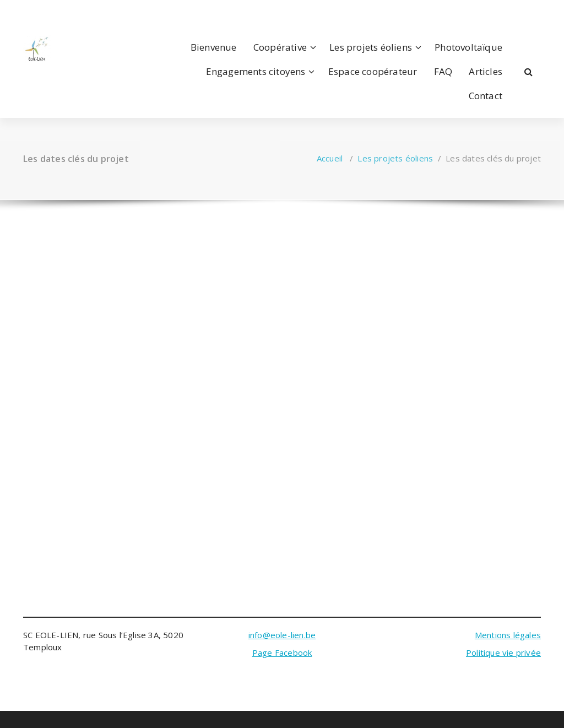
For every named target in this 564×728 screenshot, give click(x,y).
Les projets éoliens (371, 47)
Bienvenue (214, 47)
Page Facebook (282, 652)
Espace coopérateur (373, 71)
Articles (486, 71)
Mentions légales (508, 635)
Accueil (330, 158)
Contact (486, 96)
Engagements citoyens (256, 71)
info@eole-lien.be (282, 635)
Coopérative (280, 47)
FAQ (443, 71)
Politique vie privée (503, 652)
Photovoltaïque (468, 47)
